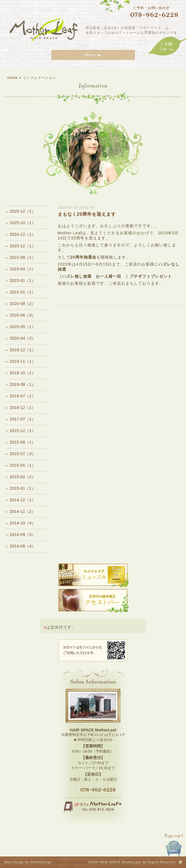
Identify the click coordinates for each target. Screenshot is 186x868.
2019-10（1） (23, 373)
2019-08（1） (23, 384)
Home (13, 78)
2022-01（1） (23, 292)
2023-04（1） (23, 269)
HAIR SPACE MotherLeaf (120, 862)
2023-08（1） (23, 257)
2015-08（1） (23, 442)
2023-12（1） (23, 246)
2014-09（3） (23, 535)
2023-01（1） (23, 281)
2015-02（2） (23, 477)
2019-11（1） (23, 361)
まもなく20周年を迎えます (87, 214)
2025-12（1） (23, 211)
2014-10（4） (23, 523)
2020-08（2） (23, 304)
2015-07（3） (23, 454)
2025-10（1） (23, 223)
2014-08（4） (23, 546)
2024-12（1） (23, 234)
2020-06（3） (23, 315)
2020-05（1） (23, 327)
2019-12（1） (23, 350)
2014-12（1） (23, 500)
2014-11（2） (23, 511)
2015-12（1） (23, 431)
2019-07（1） (23, 396)
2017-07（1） (23, 419)
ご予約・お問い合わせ (149, 12)
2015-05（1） (23, 465)
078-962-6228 (98, 789)
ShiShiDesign (41, 862)
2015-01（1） (23, 488)
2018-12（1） (23, 408)
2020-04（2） (23, 338)
